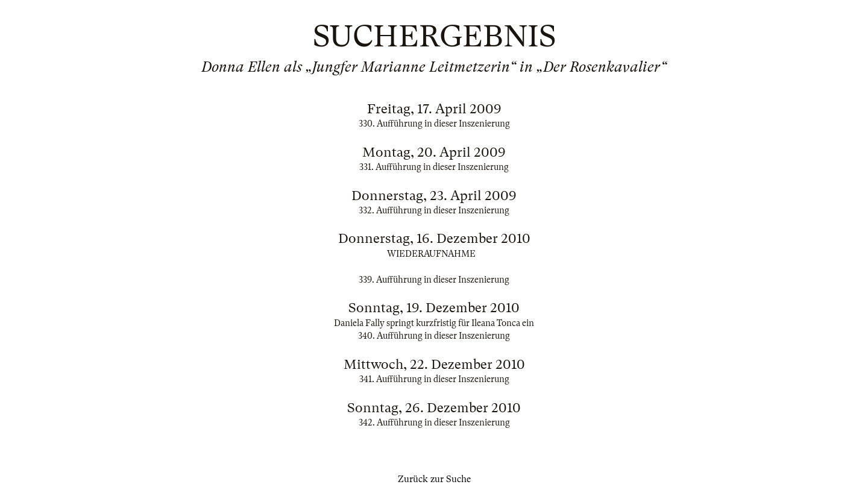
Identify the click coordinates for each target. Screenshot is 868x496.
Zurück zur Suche (434, 479)
